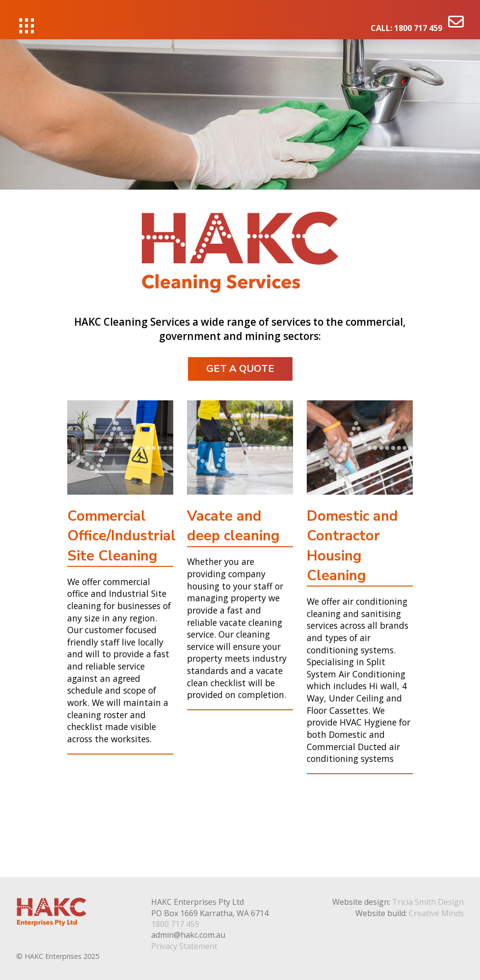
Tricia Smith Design (428, 902)
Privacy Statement (184, 946)
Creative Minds (436, 913)
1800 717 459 (418, 28)
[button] (27, 26)
